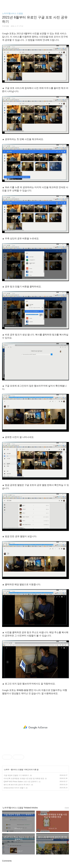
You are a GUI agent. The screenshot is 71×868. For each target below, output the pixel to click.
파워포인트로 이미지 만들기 (14, 788)
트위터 (42, 797)
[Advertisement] (35, 727)
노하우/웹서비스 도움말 (12, 13)
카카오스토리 (35, 797)
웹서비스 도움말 (17, 770)
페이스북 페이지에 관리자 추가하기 (17, 785)
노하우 (7, 770)
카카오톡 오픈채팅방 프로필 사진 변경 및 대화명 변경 (24, 778)
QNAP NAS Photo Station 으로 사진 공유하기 (21, 782)
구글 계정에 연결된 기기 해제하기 (16, 775)
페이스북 (29, 797)
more (67, 808)
